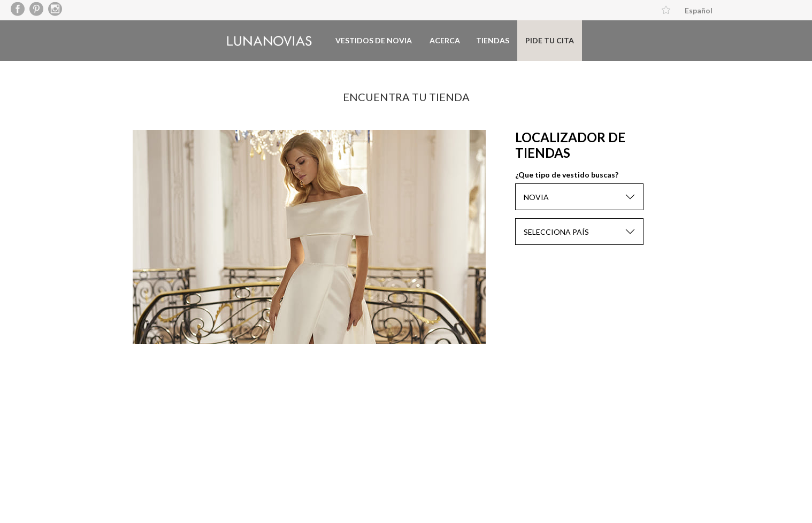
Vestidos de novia (374, 40)
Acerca (445, 40)
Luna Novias (269, 41)
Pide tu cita (550, 40)
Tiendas (493, 40)
